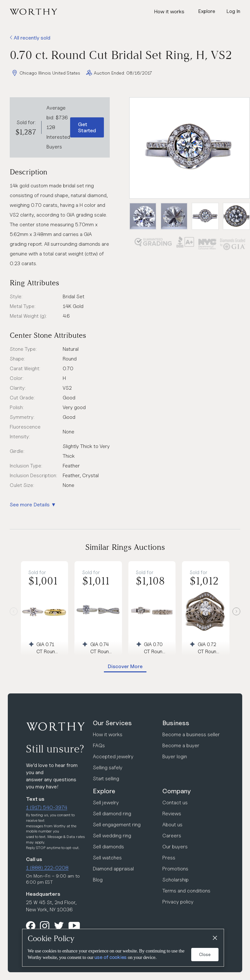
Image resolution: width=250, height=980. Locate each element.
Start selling (106, 779)
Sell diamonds (108, 847)
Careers (172, 836)
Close (205, 954)
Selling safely (108, 767)
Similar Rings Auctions (125, 547)
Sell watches (107, 858)
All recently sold (30, 38)
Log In (233, 11)
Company (177, 791)
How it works (169, 12)
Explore (104, 791)
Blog (98, 880)
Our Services (112, 723)
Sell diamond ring (112, 814)
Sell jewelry (106, 803)
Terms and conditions (186, 891)
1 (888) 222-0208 (47, 868)
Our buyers (175, 847)
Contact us (175, 803)
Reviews (172, 814)
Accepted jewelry (113, 756)
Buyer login (175, 756)
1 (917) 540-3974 (47, 807)
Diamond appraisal (113, 869)
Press (169, 858)
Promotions (175, 869)
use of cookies (111, 957)
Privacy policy (178, 902)
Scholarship (175, 880)
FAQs (99, 745)
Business (176, 723)
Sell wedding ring (112, 836)
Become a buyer (181, 745)
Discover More (125, 666)
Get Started (87, 127)
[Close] (215, 938)
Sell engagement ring (117, 825)
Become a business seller (191, 734)
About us (172, 825)
